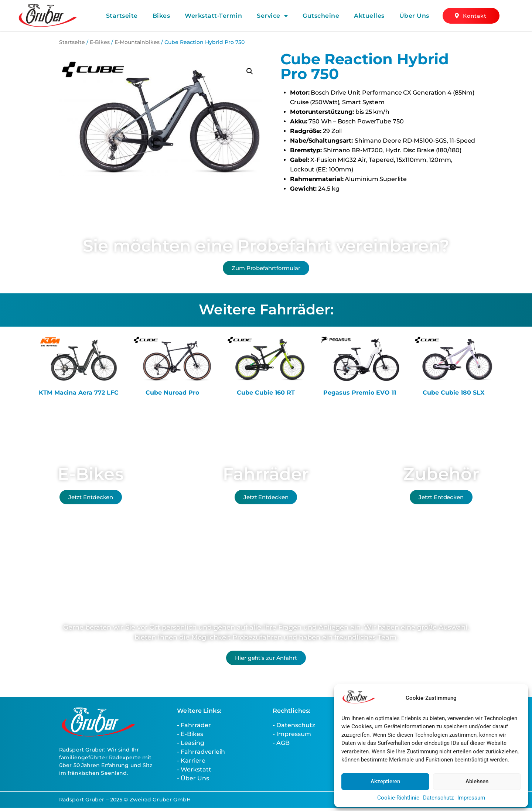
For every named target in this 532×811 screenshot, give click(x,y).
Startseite (122, 16)
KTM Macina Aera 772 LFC (79, 396)
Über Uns (414, 16)
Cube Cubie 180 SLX (453, 396)
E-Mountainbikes (137, 42)
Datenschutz (438, 798)
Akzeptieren (385, 781)
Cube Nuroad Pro (172, 396)
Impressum (471, 798)
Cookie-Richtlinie (398, 798)
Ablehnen (477, 781)
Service (272, 16)
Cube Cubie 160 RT (266, 396)
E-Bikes (100, 42)
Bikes (161, 16)
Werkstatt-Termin (213, 16)
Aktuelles (369, 16)
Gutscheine (321, 16)
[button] (250, 71)
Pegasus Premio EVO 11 (360, 396)
